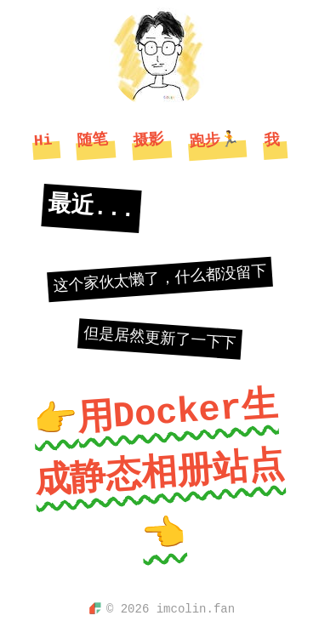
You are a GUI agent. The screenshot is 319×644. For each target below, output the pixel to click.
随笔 (92, 140)
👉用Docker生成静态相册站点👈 (159, 471)
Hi (43, 140)
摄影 (148, 140)
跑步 (215, 140)
